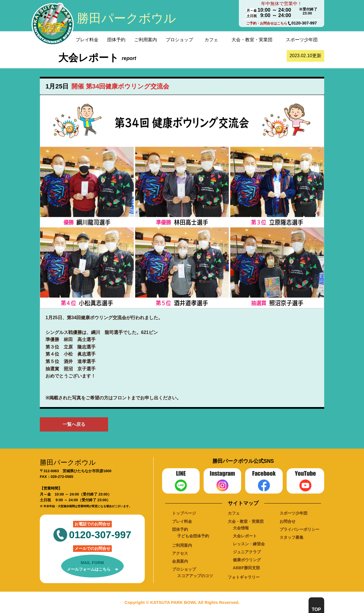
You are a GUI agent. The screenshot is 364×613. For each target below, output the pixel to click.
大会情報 (241, 528)
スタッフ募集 (291, 537)
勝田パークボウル (126, 18)
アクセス (180, 553)
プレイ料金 (87, 40)
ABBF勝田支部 (247, 568)
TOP (316, 609)
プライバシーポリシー (299, 529)
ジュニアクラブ (247, 552)
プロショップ (179, 40)
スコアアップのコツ (195, 576)
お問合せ (288, 521)
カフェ (211, 40)
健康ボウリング (247, 560)
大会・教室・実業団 (252, 40)
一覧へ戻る (74, 424)
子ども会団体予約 (193, 536)
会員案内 (180, 561)
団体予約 (116, 40)
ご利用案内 (146, 40)
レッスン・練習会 (249, 544)
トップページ (184, 513)
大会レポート (245, 536)
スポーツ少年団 (302, 40)
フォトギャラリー (244, 577)
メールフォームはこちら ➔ (92, 565)
